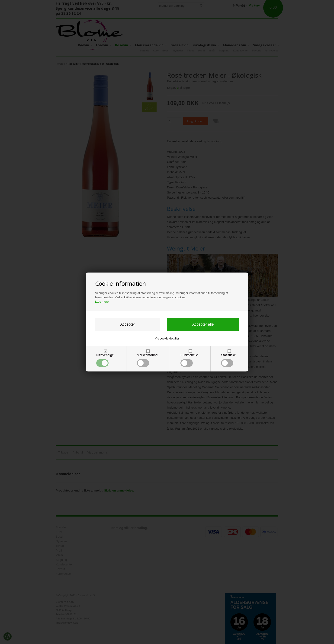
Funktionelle (189, 360)
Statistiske (228, 360)
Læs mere (102, 302)
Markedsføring (147, 360)
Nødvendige (105, 360)
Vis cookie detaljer (167, 338)
